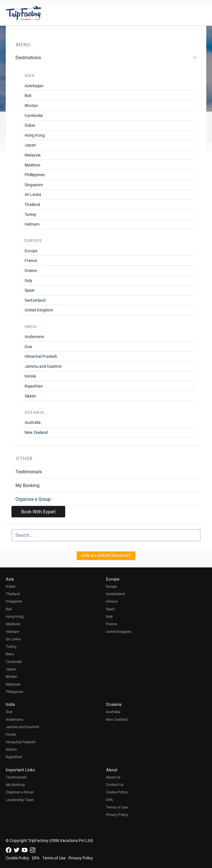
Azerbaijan (34, 86)
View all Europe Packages (106, 556)
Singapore (34, 185)
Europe (31, 251)
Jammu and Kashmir (43, 366)
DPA (109, 800)
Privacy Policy (117, 815)
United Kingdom (39, 310)
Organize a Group (33, 499)
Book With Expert (38, 512)
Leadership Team (20, 800)
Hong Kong (35, 135)
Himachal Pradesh (41, 356)
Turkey (30, 214)
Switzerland (35, 300)
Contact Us (115, 784)
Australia (33, 422)
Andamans (34, 336)
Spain (30, 290)
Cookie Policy (117, 792)
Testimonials (29, 471)
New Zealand (36, 432)
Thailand (32, 204)
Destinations (106, 57)
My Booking (27, 485)
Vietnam (32, 224)
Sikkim (30, 396)
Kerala (30, 376)
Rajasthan (34, 386)
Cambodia (34, 115)
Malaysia (33, 155)
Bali (28, 95)
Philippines (15, 692)
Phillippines (35, 175)
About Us (113, 777)
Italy (28, 280)
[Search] (106, 535)
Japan (30, 145)
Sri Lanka (33, 194)
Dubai (30, 125)
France (31, 260)
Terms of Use (117, 807)
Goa (28, 346)
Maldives (32, 165)
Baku (10, 654)
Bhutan (31, 105)
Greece (31, 270)
